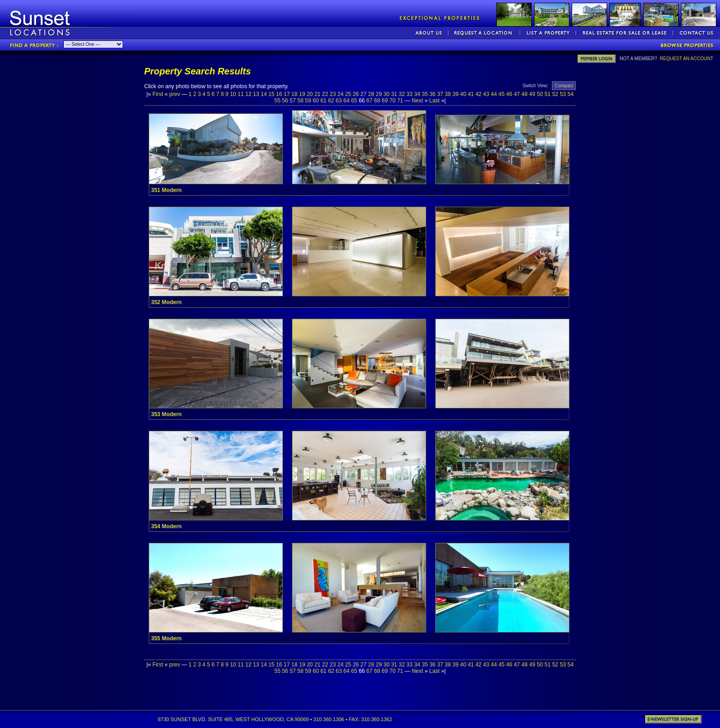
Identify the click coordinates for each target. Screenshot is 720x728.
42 (478, 94)
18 (295, 94)
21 (318, 94)
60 (316, 101)
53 (563, 94)
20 (310, 94)
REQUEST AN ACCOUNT (686, 59)
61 (323, 101)
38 (448, 94)
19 (302, 94)
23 (333, 94)
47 (517, 94)
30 (386, 94)
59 (308, 101)
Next (418, 101)
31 (394, 94)
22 (325, 94)
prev (175, 94)
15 (271, 94)
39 (455, 94)
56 (285, 101)
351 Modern (166, 190)
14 (264, 94)
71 (400, 101)
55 (277, 101)
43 (486, 94)
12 (248, 94)
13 (256, 94)
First (158, 94)
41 (471, 94)
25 (348, 94)
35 (425, 94)
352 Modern (166, 302)
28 (371, 94)
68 (377, 101)
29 (379, 94)
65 (354, 101)
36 (432, 94)
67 (369, 101)
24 (340, 94)
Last (435, 101)
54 (571, 94)
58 (301, 101)
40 (463, 94)
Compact (564, 86)
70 (392, 101)
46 (509, 94)
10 (233, 94)
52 (555, 94)
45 (502, 94)
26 (356, 94)
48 (525, 94)
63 (339, 101)
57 (293, 101)
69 (385, 101)
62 (331, 101)
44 (494, 94)
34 (417, 94)
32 (402, 94)
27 (363, 94)
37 (440, 94)
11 (241, 94)
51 (548, 94)
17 (287, 94)
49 (532, 94)
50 (540, 94)
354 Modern (166, 526)
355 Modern (166, 638)
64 (346, 101)
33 (409, 94)
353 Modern (166, 414)
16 (279, 94)
